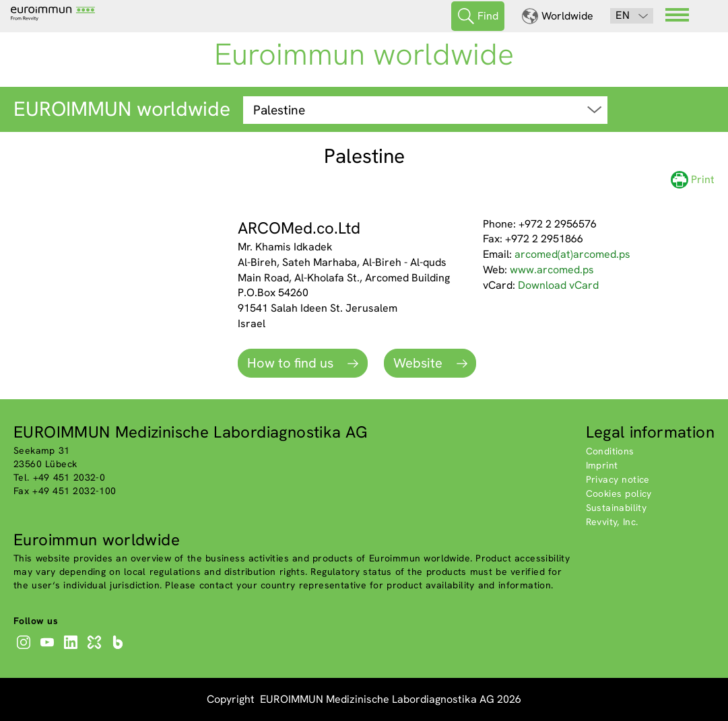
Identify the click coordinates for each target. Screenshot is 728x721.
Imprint (602, 465)
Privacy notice (618, 479)
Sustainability (617, 508)
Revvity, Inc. (612, 522)
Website (420, 363)
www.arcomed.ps (552, 270)
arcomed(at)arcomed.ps (572, 254)
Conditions (610, 451)
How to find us (292, 363)
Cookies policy (619, 493)
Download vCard (558, 285)
